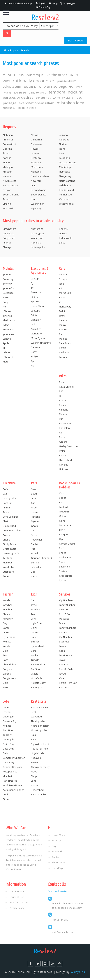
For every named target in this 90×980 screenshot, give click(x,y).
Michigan (8, 168)
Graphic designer (13, 768)
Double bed (9, 527)
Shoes (63, 554)
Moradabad (66, 527)
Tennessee (65, 196)
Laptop (35, 280)
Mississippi (65, 168)
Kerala (63, 349)
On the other (58, 76)
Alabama (8, 136)
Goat (34, 500)
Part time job (10, 782)
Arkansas (8, 141)
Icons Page (56, 870)
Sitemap (54, 842)
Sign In (41, 3)
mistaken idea (70, 104)
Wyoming (36, 210)
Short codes (57, 864)
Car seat (36, 670)
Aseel (34, 509)
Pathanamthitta (40, 796)
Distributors (66, 657)
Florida (63, 145)
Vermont (64, 200)
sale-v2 (45, 17)
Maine (6, 164)
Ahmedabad (10, 666)
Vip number (66, 638)
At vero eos (13, 75)
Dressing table (11, 555)
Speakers (36, 303)
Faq (52, 848)
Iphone (7, 276)
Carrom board (67, 545)
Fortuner (64, 358)
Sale (33, 741)
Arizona (63, 136)
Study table (9, 545)
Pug (33, 550)
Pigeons (35, 518)
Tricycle (35, 661)
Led (33, 326)
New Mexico (9, 182)
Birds (34, 536)
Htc (5, 308)
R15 (61, 393)
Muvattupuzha (39, 732)
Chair (6, 523)
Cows (34, 495)
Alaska (35, 136)
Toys (34, 615)
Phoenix (64, 230)
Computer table (12, 532)
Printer (35, 316)
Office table (9, 550)
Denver (63, 235)
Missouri (8, 173)
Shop (34, 777)
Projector (36, 294)
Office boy (8, 745)
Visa (61, 679)
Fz (60, 397)
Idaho (62, 150)
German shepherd (41, 559)
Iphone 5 (8, 317)
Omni (62, 317)
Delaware (36, 145)
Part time (8, 732)
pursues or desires (18, 98)
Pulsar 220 (65, 425)
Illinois (6, 155)
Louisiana (65, 159)
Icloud (62, 675)
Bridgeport (9, 239)
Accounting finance (13, 791)
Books (63, 499)
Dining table (10, 500)
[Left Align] (7, 33)
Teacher (7, 736)
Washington (38, 205)
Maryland (36, 164)
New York (36, 182)
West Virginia (66, 205)
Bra (5, 657)
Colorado (64, 141)
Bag (5, 624)
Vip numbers (66, 602)
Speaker (36, 321)
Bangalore (65, 429)
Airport (7, 800)
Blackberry (9, 322)
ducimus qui (9, 109)
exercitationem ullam (37, 104)
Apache (63, 443)
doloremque (35, 76)
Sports (63, 582)
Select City (43, 7)
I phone (7, 312)
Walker (35, 657)
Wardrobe (8, 568)
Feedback (55, 853)
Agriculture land (40, 745)
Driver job (8, 718)
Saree (6, 629)
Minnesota (37, 168)
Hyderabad (65, 461)
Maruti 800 (65, 294)
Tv (32, 289)
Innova (63, 276)
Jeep (62, 285)
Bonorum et (44, 99)
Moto (6, 363)
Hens (34, 578)
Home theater (39, 307)
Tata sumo (65, 345)
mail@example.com (63, 934)
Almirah (7, 509)
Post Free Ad (76, 41)
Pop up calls (66, 670)
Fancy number (67, 606)
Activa (62, 402)
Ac (32, 367)
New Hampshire (40, 177)
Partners (64, 689)
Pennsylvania (39, 191)
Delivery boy (10, 722)
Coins (62, 522)
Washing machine (41, 344)
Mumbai (64, 340)
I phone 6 (8, 354)
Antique (7, 536)
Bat (61, 504)
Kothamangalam (40, 727)
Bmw (62, 335)
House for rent (39, 750)
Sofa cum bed (11, 518)
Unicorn (63, 470)
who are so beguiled (56, 87)
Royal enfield (66, 388)
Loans (62, 647)
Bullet (62, 383)
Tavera (63, 322)
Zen (61, 303)
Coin (62, 494)
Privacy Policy (15, 910)
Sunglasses (9, 679)
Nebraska (65, 173)
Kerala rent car (68, 684)
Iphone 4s (8, 335)
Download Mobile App (18, 4)
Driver (62, 624)
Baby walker (38, 666)
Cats (33, 532)
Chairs (6, 541)
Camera (35, 349)
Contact (54, 859)
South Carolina (11, 196)
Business (64, 643)
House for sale (39, 709)
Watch (6, 602)
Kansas (7, 159)
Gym (62, 540)
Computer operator (14, 759)
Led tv (35, 298)
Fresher (7, 713)
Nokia (6, 299)
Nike (5, 689)
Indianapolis (38, 248)
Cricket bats (66, 577)
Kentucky (36, 159)
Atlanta (7, 244)
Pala (33, 736)
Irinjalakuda (38, 754)
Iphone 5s (8, 290)
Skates (63, 572)
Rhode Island (66, 191)
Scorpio (63, 280)
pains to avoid (38, 94)
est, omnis (30, 88)
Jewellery (8, 620)
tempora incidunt (67, 93)
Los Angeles (38, 235)
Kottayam (36, 759)
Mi (4, 349)
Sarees (7, 675)
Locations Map (15, 893)
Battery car (37, 689)
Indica (62, 326)
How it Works (57, 837)
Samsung (8, 280)
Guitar (63, 517)
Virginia (7, 205)
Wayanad (36, 718)
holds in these (28, 109)
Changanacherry (40, 768)
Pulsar (63, 406)
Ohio (34, 187)
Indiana (35, 155)
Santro (63, 331)
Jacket (6, 634)
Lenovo (7, 340)
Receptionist (10, 773)
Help (53, 3)
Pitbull (34, 555)
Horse (34, 513)
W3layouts (78, 973)
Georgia (7, 150)
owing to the (20, 94)
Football (63, 508)
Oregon (7, 191)
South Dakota (39, 196)
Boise (62, 244)
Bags (6, 661)
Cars (33, 652)
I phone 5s (9, 358)
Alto (61, 290)
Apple (6, 345)
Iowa (62, 155)
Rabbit (35, 545)
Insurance (65, 611)
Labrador (36, 568)
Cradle (35, 675)
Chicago (7, 248)
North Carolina (67, 182)
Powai (34, 764)
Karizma (64, 466)
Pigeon (35, 523)
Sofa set (8, 504)
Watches (8, 606)
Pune (62, 438)
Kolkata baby (38, 684)
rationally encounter (34, 82)
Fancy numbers (68, 629)
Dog (33, 573)
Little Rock (8, 235)
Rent (33, 713)
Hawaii (35, 150)
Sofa (5, 490)
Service (63, 634)
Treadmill (64, 513)
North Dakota (10, 187)
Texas (6, 200)
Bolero (63, 299)
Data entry (9, 750)
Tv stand (8, 559)
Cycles (35, 634)
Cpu (33, 362)
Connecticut (9, 145)
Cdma (6, 326)
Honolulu (36, 244)
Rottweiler (37, 541)
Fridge (34, 358)
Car (33, 602)
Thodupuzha (38, 722)
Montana (36, 173)
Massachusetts (68, 164)
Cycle (62, 531)
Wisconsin (8, 210)
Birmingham (9, 230)
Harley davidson (68, 448)
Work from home (12, 787)
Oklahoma (65, 187)
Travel (63, 661)
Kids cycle (37, 679)
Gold (5, 684)
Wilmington (37, 239)
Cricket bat (65, 559)
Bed (5, 495)
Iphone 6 (8, 285)
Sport (62, 563)
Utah (34, 200)
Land (34, 782)
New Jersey (65, 177)
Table (6, 513)
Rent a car (65, 615)
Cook (62, 652)
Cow (33, 490)
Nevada (7, 177)
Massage (64, 620)
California (36, 141)
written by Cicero (64, 99)
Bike (33, 620)
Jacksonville (66, 239)
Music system (39, 339)
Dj (32, 284)
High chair (37, 624)
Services (64, 666)
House (35, 787)
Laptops (35, 312)
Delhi (62, 312)
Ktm (61, 420)
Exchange (8, 294)
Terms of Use (15, 899)
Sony (6, 303)
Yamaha (64, 411)
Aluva (34, 773)
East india (65, 568)
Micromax (8, 331)
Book (62, 549)
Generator (37, 335)
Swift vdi (64, 354)
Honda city (65, 308)
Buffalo (35, 564)
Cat (33, 504)
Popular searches (17, 904)
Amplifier (36, 330)
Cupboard (8, 573)
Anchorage (37, 230)
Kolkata (63, 457)
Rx (60, 434)
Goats (34, 527)
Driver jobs (9, 741)
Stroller (35, 643)
